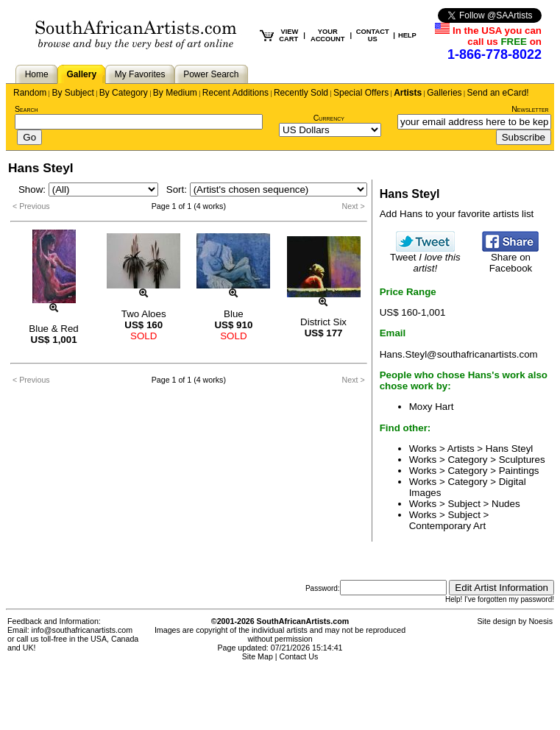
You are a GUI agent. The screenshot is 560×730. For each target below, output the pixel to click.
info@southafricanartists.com (82, 630)
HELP (407, 35)
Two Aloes (144, 314)
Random (30, 93)
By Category (124, 93)
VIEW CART (288, 35)
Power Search (211, 74)
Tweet (425, 258)
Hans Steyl (509, 449)
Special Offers (361, 93)
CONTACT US (373, 35)
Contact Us (299, 656)
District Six (323, 322)
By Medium (175, 93)
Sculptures (522, 460)
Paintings (519, 471)
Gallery (81, 74)
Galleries (444, 93)
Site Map (258, 656)
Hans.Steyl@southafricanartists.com (459, 354)
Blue (234, 314)
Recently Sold (301, 93)
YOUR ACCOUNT (328, 35)
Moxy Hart (432, 407)
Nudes (506, 504)
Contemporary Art (447, 526)
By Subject (72, 93)
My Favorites (140, 74)
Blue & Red (53, 329)
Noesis (540, 621)
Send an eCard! (498, 93)
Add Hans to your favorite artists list (457, 214)
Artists (408, 93)
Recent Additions (235, 93)
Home (37, 74)
